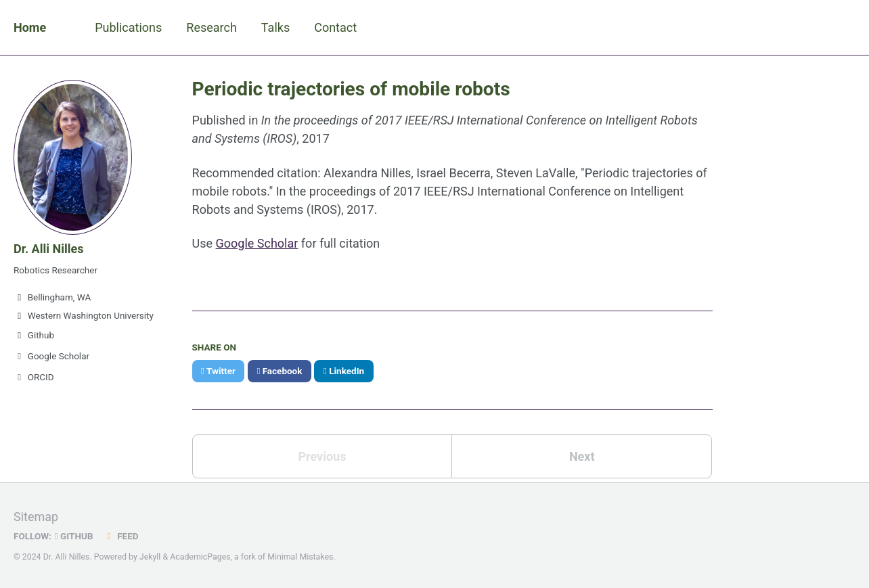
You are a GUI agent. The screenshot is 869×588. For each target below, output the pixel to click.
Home (30, 27)
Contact (335, 27)
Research (211, 27)
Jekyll (150, 557)
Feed (121, 536)
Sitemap (36, 517)
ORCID (34, 377)
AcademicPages (200, 557)
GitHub (74, 536)
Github (34, 335)
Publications (128, 27)
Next (582, 456)
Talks (275, 27)
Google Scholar (51, 356)
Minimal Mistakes (300, 557)
